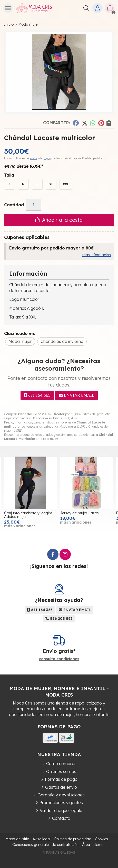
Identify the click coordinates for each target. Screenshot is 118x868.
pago (46, 158)
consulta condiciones (59, 659)
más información (97, 255)
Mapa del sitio (17, 839)
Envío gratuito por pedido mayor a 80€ (51, 248)
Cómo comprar (61, 764)
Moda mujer (68, 426)
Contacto (61, 818)
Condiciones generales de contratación (45, 845)
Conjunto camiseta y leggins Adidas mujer (28, 515)
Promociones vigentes (61, 803)
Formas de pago (61, 779)
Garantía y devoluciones (61, 795)
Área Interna (93, 845)
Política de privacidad (73, 839)
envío (33, 158)
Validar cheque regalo (61, 811)
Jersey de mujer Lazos (79, 513)
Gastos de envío (61, 787)
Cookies (101, 839)
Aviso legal (42, 839)
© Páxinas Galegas (59, 853)
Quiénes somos (61, 771)
